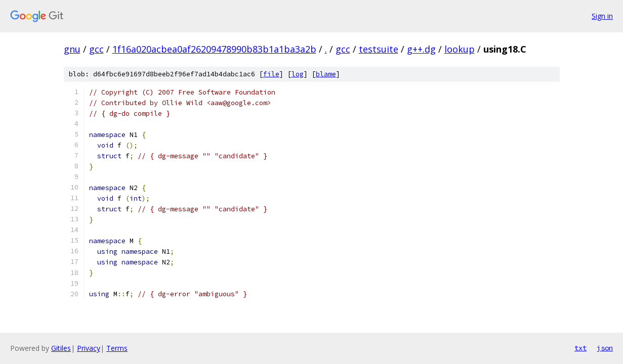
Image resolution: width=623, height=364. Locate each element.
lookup (460, 49)
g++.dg (421, 49)
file (271, 74)
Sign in (602, 16)
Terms (117, 348)
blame (326, 74)
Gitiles (61, 348)
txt (580, 348)
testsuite (379, 49)
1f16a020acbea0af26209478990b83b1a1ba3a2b (214, 49)
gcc (96, 49)
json (605, 348)
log (298, 74)
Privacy (89, 348)
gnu (72, 49)
